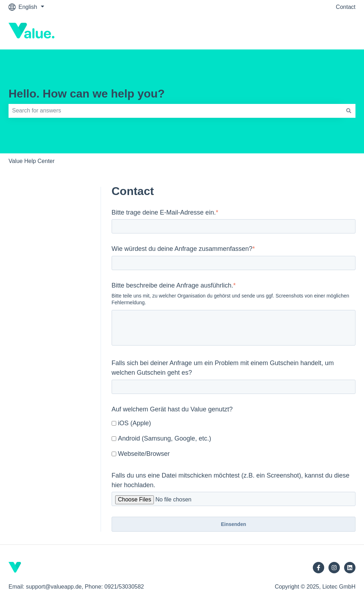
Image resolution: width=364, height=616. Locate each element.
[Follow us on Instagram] (334, 568)
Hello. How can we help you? (87, 94)
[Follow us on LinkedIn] (350, 568)
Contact (346, 7)
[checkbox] (234, 439)
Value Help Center (32, 161)
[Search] (349, 111)
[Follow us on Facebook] (318, 568)
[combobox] (175, 111)
